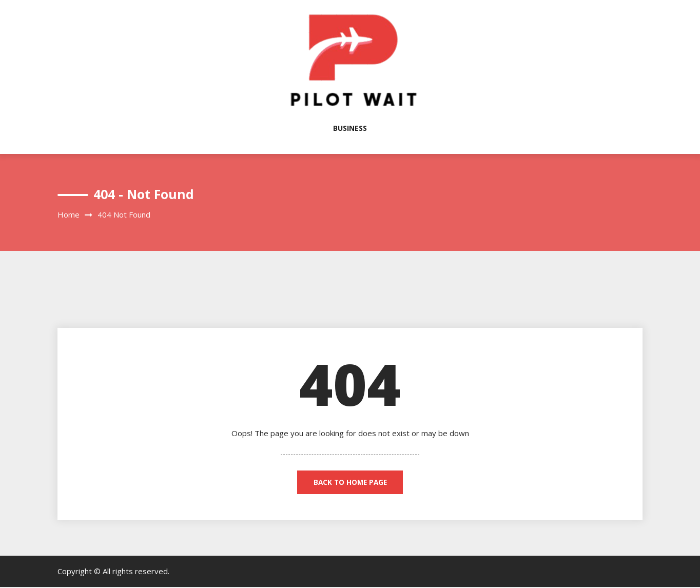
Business (350, 128)
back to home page (350, 483)
